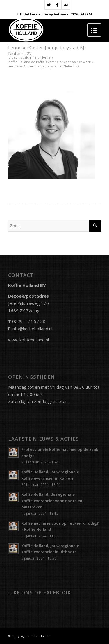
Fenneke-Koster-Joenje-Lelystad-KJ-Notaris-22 (47, 51)
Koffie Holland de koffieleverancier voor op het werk (50, 62)
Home (45, 57)
